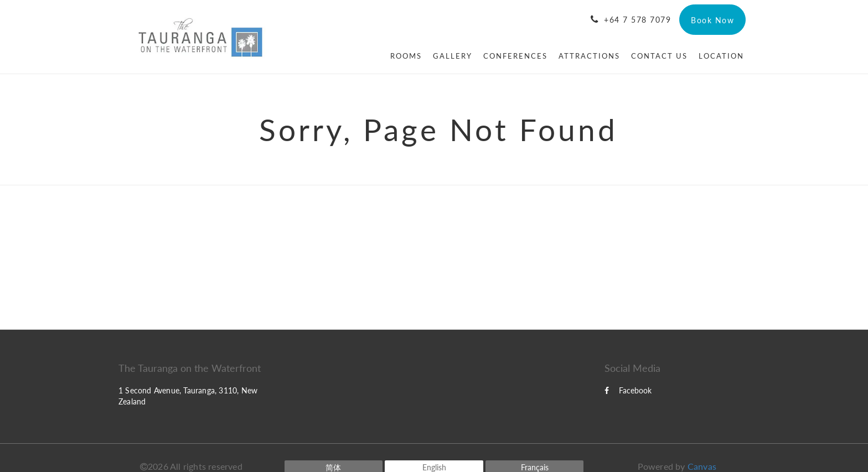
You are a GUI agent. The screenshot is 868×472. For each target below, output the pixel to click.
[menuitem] (406, 56)
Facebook (628, 390)
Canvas (702, 466)
